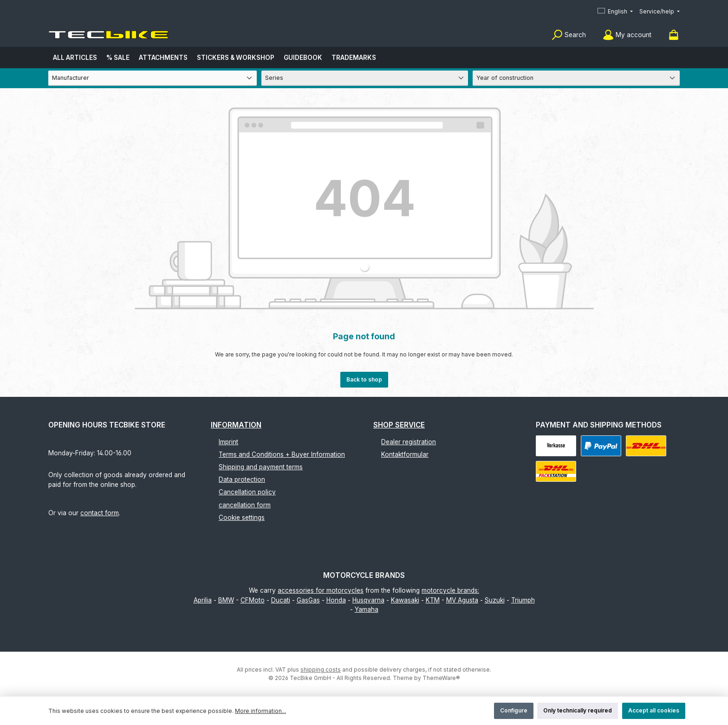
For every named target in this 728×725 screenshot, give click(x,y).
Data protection (242, 479)
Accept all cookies (654, 710)
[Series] (365, 78)
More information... (260, 711)
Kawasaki (405, 600)
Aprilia (203, 600)
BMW (226, 600)
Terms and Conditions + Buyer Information (282, 454)
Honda (336, 600)
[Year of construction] (576, 78)
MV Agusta (462, 600)
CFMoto (253, 600)
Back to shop (364, 379)
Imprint (228, 442)
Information (236, 425)
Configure (514, 710)
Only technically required (578, 710)
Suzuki (495, 600)
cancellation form (245, 505)
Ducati (281, 600)
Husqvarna (368, 600)
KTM (433, 600)
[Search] (569, 35)
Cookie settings (242, 518)
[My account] (627, 35)
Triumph (523, 600)
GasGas (308, 600)
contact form (100, 513)
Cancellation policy (247, 492)
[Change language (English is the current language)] (615, 12)
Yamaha (367, 609)
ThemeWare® (441, 678)
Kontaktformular (405, 454)
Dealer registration (409, 442)
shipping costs (321, 670)
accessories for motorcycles (321, 590)
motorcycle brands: (450, 590)
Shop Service (399, 425)
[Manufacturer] (153, 78)
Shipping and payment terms (261, 467)
